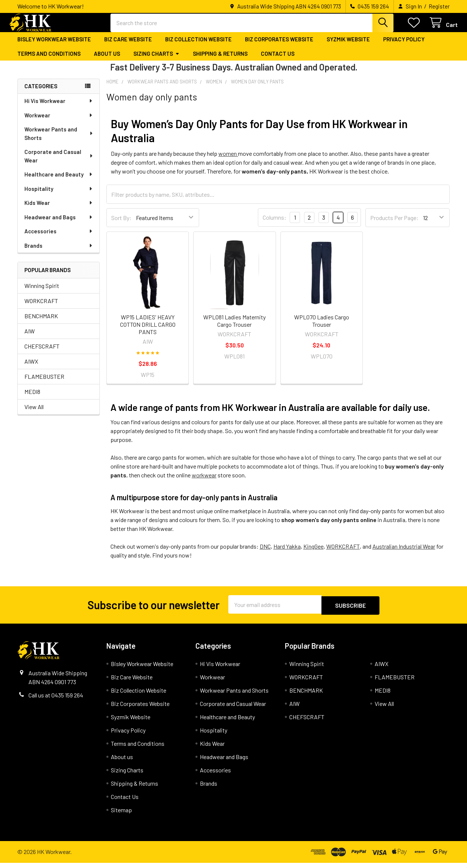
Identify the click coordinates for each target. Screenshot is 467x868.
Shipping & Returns (220, 59)
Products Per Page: (394, 224)
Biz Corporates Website (279, 45)
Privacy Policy (404, 45)
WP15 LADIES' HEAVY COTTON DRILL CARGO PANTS (148, 330)
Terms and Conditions (49, 59)
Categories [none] (41, 92)
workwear (204, 481)
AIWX (31, 367)
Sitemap (121, 815)
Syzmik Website (348, 45)
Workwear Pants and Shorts (59, 139)
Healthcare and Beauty (59, 180)
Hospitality (59, 195)
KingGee (313, 553)
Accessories (59, 237)
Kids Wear (59, 209)
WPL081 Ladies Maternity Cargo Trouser (234, 327)
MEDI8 (32, 397)
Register (439, 6)
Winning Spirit (42, 291)
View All (34, 413)
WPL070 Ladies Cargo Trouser (322, 327)
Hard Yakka (287, 553)
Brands (59, 251)
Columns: (275, 224)
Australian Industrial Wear (404, 553)
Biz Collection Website (198, 45)
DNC (265, 553)
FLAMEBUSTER (44, 382)
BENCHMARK (41, 322)
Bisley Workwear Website (54, 45)
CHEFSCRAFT (42, 352)
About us (107, 59)
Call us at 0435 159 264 (56, 700)
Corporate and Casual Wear (59, 162)
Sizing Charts (156, 59)
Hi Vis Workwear (59, 107)
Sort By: (121, 224)
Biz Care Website (128, 45)
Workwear (59, 121)
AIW (30, 337)
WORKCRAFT (41, 307)
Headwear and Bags (59, 223)
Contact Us (278, 59)
